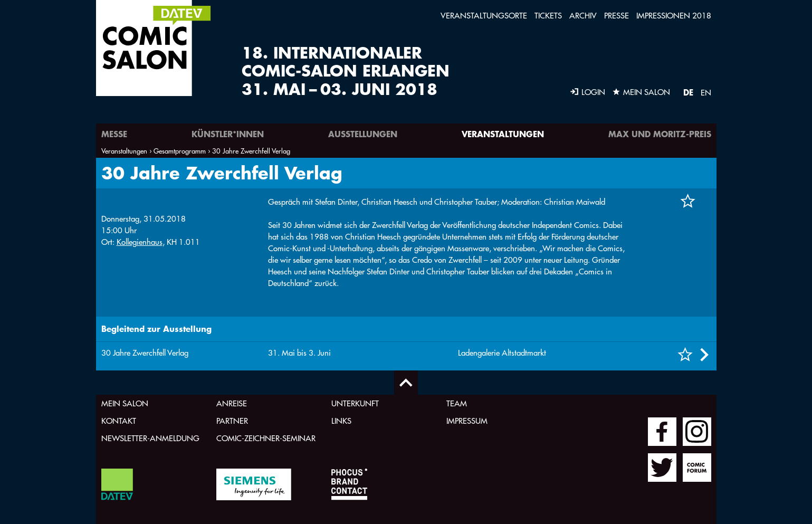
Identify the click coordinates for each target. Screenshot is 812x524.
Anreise (232, 403)
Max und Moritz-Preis (660, 134)
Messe (114, 134)
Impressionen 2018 (674, 16)
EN (706, 93)
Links (341, 421)
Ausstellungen (363, 134)
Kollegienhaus (140, 242)
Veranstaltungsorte (484, 16)
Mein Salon (125, 403)
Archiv (583, 16)
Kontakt (119, 421)
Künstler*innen (228, 134)
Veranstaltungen (503, 134)
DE (688, 92)
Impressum (467, 421)
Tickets (548, 16)
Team (457, 403)
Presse (617, 16)
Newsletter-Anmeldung (150, 438)
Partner (232, 421)
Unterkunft (355, 403)
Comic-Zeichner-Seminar (266, 438)
